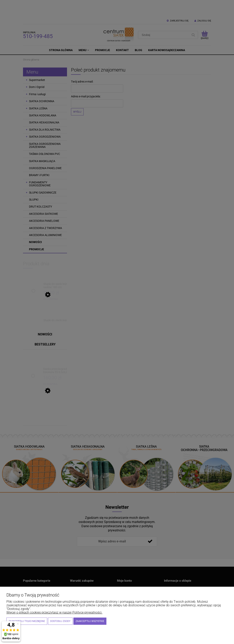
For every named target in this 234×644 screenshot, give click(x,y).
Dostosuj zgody (60, 621)
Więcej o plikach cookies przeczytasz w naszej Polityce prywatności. (54, 612)
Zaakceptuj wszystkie (90, 621)
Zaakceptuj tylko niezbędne (27, 621)
